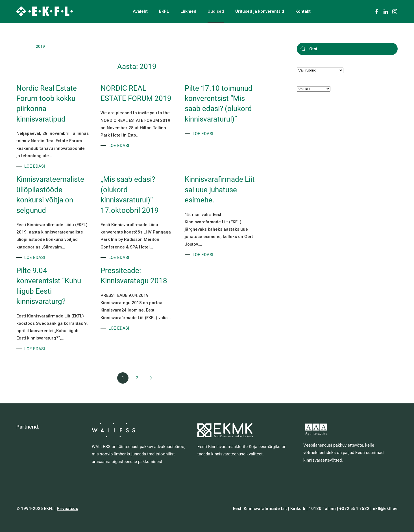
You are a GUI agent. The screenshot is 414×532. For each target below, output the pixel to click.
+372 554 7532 (354, 509)
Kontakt (303, 11)
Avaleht (140, 11)
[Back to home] (45, 11)
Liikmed (188, 11)
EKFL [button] (164, 11)
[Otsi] (347, 49)
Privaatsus (67, 509)
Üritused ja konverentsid (260, 11)
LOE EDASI (35, 166)
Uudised (216, 11)
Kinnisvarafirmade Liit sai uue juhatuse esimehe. (220, 190)
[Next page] (151, 378)
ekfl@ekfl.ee (385, 509)
